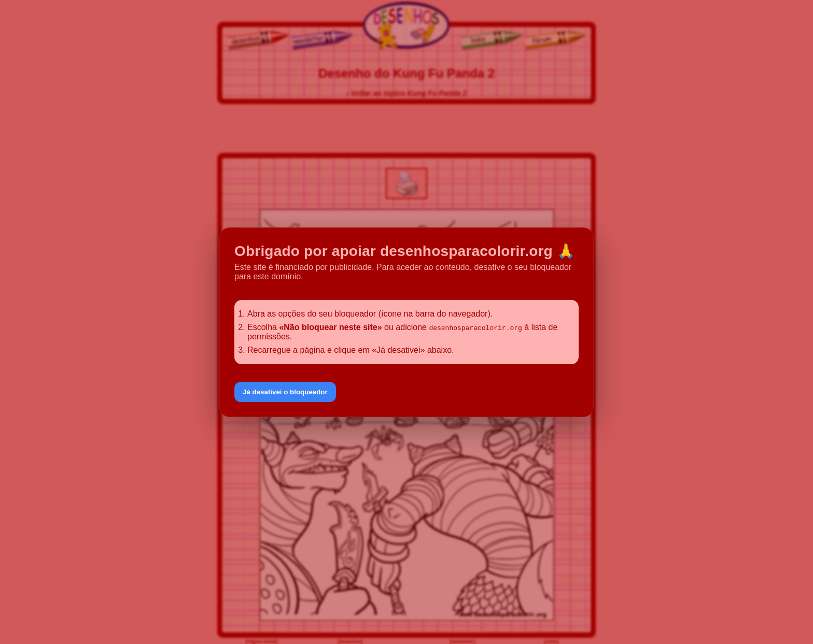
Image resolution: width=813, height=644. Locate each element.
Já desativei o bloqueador (285, 392)
